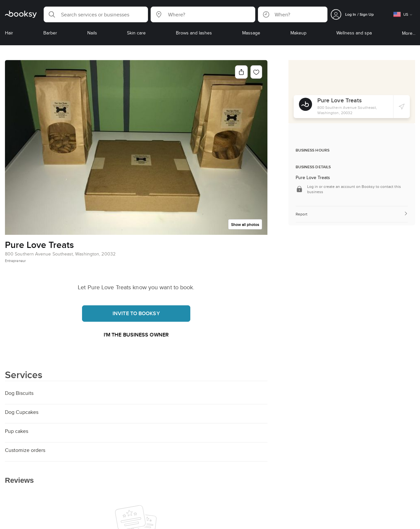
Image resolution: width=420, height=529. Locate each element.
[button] (96, 14)
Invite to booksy (136, 313)
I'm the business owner (136, 335)
